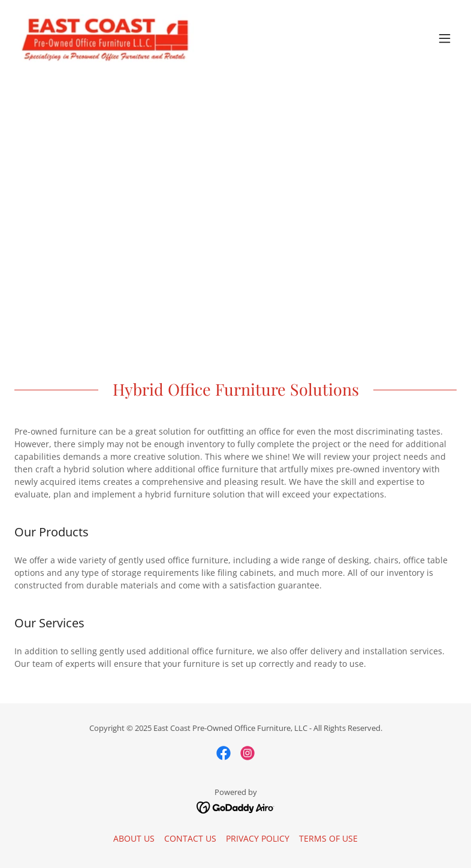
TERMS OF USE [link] (328, 838)
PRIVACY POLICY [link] (258, 838)
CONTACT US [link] (190, 838)
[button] (445, 38)
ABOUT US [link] (134, 838)
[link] (105, 38)
